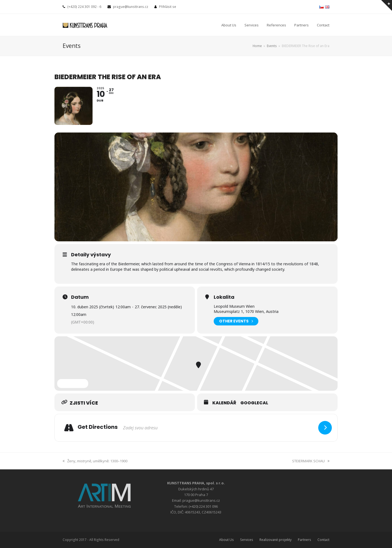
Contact (323, 540)
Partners (304, 540)
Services (247, 540)
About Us (226, 540)
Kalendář (224, 403)
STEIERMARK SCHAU (311, 461)
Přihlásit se (168, 7)
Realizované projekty (275, 540)
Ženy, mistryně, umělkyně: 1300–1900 (95, 461)
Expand (73, 383)
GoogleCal (254, 403)
